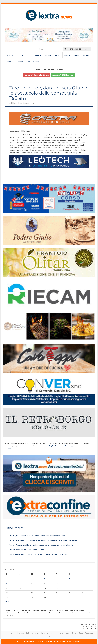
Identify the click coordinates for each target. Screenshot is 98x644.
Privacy (21, 62)
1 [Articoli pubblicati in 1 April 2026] (32, 579)
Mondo (77, 55)
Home (12, 633)
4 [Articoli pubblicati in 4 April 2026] (69, 579)
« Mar (7, 601)
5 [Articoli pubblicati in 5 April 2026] (82, 579)
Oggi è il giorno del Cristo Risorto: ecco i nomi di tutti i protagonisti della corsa (38, 554)
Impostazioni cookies (80, 49)
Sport (29, 55)
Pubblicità (11, 62)
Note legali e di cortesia (74, 633)
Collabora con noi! (33, 633)
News (10, 55)
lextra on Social (35, 62)
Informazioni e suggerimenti (52, 633)
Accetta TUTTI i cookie (63, 75)
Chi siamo (20, 633)
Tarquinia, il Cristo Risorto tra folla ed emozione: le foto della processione (37, 536)
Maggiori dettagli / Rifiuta (37, 75)
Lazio (67, 55)
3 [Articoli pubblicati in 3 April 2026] (57, 579)
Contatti (86, 55)
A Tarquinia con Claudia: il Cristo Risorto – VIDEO (27, 550)
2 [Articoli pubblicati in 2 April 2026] (44, 579)
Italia (58, 55)
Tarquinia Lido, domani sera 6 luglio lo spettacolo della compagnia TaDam (49, 93)
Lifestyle (48, 55)
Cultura (38, 55)
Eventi (20, 55)
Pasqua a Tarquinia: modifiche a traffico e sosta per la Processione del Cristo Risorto (41, 545)
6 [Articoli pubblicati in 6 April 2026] (7, 583)
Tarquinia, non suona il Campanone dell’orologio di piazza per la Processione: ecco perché (43, 540)
